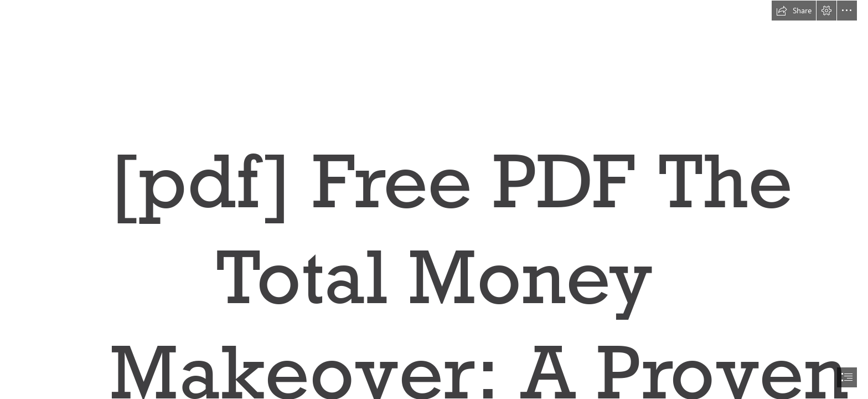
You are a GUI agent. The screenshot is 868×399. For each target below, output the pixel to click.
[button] (794, 11)
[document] (434, 199)
